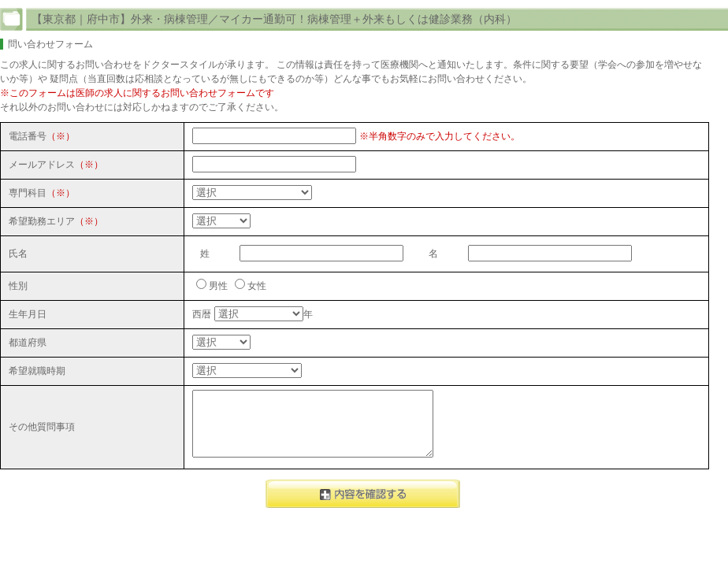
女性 (257, 286)
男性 (218, 286)
